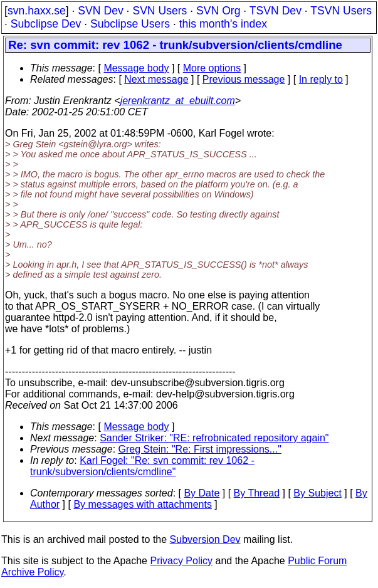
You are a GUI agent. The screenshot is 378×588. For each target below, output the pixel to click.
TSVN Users (341, 11)
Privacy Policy (181, 561)
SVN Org (218, 11)
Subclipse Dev (46, 24)
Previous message (244, 79)
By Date (202, 493)
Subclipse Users (130, 24)
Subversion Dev (205, 539)
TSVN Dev (276, 11)
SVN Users (160, 11)
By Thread (257, 493)
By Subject (317, 493)
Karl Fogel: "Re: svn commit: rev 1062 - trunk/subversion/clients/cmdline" (142, 466)
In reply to (321, 79)
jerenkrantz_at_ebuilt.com (178, 101)
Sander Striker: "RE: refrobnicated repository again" (214, 438)
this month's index (223, 24)
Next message (156, 79)
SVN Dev (100, 11)
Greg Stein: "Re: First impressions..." (200, 449)
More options (212, 68)
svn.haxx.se (37, 11)
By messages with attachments (143, 504)
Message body (136, 68)
